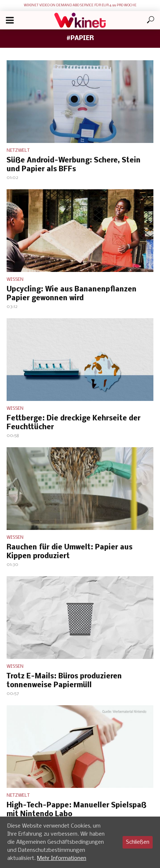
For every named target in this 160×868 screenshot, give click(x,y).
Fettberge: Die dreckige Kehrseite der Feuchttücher (74, 423)
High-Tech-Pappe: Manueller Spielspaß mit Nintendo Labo (77, 810)
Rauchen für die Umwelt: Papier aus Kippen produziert (70, 552)
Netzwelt (18, 150)
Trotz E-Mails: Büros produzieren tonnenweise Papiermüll (64, 681)
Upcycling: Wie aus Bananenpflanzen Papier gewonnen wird (72, 294)
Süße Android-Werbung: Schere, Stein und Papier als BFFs (74, 165)
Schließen (138, 842)
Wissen (15, 279)
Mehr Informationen (62, 858)
